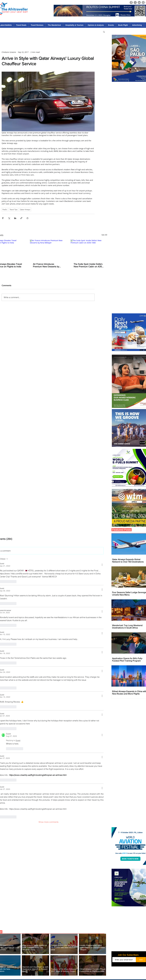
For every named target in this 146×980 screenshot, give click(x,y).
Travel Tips (14, 209)
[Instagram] (143, 3)
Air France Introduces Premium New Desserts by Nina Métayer (46, 265)
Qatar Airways (25, 209)
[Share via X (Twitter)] (9, 218)
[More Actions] (102, 565)
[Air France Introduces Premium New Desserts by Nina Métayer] (48, 250)
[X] (135, 3)
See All (104, 235)
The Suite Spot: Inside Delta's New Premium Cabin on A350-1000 (89, 265)
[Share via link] (21, 218)
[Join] (141, 960)
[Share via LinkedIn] (15, 218)
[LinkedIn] (139, 3)
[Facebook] (131, 3)
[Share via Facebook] (3, 218)
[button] (104, 32)
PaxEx (5, 209)
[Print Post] (27, 218)
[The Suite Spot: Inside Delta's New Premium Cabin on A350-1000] (89, 250)
